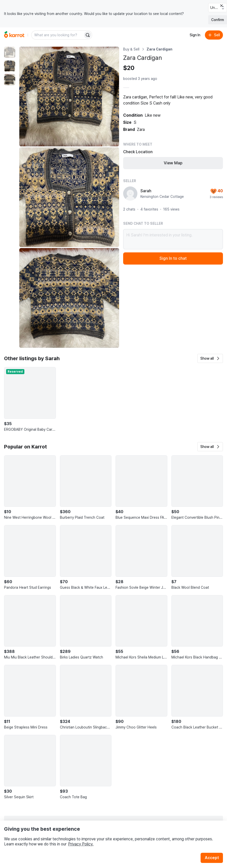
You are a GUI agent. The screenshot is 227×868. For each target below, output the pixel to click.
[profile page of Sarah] (130, 194)
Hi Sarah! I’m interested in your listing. (173, 239)
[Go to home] (14, 35)
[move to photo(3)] (10, 80)
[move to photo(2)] (10, 66)
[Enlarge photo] (69, 97)
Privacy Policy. (81, 844)
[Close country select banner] (221, 6)
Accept (212, 858)
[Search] (88, 35)
